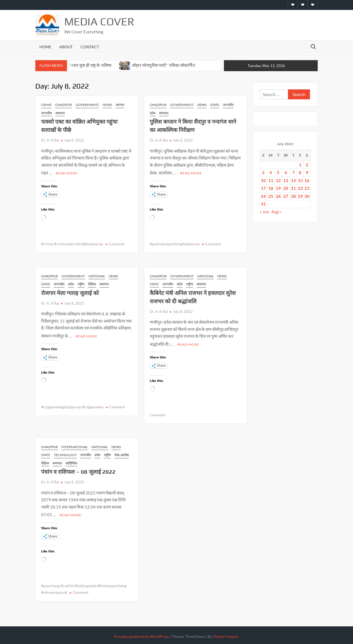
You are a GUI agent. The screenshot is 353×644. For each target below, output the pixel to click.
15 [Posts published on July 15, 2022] (300, 180)
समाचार (60, 113)
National (97, 275)
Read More (67, 172)
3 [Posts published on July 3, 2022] (263, 172)
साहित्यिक (71, 461)
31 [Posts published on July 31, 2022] (263, 204)
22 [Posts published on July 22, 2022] (300, 188)
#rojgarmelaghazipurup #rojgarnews (72, 405)
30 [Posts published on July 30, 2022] (307, 196)
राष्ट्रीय (81, 283)
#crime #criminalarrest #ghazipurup (72, 243)
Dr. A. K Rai (50, 140)
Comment (117, 243)
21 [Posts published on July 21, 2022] (293, 188)
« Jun (264, 212)
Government (87, 105)
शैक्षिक (92, 283)
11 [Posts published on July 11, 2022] (271, 180)
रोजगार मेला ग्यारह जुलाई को (70, 292)
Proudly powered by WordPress (142, 634)
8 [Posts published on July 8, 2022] (300, 172)
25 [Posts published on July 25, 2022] (271, 196)
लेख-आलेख (122, 453)
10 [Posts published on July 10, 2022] (263, 180)
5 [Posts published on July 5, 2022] (278, 172)
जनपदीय (46, 113)
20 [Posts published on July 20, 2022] (286, 188)
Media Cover (99, 22)
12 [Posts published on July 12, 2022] (278, 180)
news (107, 105)
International (75, 445)
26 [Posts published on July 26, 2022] (278, 196)
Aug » (276, 212)
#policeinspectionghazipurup (175, 243)
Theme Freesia (226, 634)
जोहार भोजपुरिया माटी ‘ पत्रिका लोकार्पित (164, 65)
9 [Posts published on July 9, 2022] (307, 172)
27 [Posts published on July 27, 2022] (286, 196)
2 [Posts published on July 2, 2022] (307, 165)
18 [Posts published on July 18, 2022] (271, 188)
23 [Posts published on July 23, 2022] (307, 188)
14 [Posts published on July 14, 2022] (293, 180)
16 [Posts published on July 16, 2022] (307, 180)
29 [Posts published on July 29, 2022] (300, 196)
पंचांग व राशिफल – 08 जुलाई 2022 (78, 470)
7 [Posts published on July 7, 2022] (294, 172)
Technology (65, 453)
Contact (90, 47)
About (66, 47)
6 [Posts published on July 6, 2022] (286, 172)
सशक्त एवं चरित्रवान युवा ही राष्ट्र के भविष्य (81, 65)
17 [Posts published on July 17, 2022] (263, 188)
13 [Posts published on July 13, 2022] (286, 180)
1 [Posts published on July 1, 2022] (300, 165)
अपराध (120, 105)
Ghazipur (64, 105)
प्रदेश (153, 113)
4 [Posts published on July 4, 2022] (271, 172)
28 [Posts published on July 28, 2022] (293, 196)
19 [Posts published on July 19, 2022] (278, 188)
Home (45, 47)
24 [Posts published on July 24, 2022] (263, 196)
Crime (46, 105)
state (215, 105)
